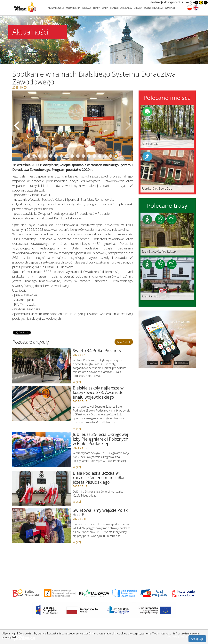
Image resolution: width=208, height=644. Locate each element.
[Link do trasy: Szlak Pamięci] (167, 279)
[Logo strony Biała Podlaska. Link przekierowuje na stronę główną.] (25, 7)
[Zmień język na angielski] (196, 8)
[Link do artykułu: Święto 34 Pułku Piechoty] (42, 366)
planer (114, 8)
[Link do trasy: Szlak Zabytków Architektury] (167, 234)
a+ (183, 2)
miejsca (87, 8)
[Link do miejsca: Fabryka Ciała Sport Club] (167, 171)
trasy (96, 8)
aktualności (56, 8)
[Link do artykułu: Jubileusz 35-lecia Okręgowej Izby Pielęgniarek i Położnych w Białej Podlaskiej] (42, 450)
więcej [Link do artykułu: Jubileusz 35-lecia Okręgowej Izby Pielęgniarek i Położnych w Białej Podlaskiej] (77, 467)
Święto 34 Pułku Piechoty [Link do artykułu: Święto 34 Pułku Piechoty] (97, 350)
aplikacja (126, 8)
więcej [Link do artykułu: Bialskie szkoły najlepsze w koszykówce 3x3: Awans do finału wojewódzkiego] (77, 428)
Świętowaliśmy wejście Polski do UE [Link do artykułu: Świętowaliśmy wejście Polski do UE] (101, 512)
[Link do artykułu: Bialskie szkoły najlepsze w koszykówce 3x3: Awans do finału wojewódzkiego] (42, 403)
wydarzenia (73, 8)
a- (187, 2)
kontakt (170, 8)
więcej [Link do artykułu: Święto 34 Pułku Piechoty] (77, 382)
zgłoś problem (153, 8)
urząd (138, 8)
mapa (105, 8)
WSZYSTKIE (124, 342)
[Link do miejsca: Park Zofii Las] (167, 126)
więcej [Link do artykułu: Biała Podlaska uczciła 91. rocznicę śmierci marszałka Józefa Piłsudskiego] (77, 501)
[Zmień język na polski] (190, 8)
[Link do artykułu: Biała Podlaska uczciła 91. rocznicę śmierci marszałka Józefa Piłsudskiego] (42, 489)
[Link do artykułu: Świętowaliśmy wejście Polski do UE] (42, 526)
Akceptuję (197, 639)
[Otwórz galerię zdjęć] (72, 126)
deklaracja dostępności (165, 2)
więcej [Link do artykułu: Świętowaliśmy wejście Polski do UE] (77, 542)
